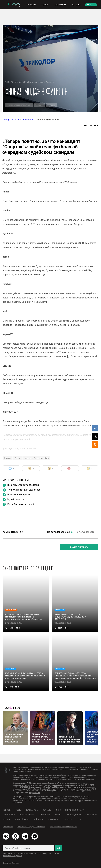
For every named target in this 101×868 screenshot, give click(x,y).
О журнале (53, 819)
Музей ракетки (16, 499)
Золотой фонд (22, 819)
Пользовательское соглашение (63, 827)
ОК (58, 848)
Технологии (9, 815)
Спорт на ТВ (45, 815)
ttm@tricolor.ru (34, 793)
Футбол (39, 105)
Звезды (58, 815)
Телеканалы (32, 810)
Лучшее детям (74, 815)
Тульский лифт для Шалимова (24, 490)
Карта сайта (8, 827)
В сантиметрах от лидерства (23, 485)
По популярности (85, 532)
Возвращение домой (19, 494)
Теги (79, 819)
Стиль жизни (92, 815)
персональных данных (12, 856)
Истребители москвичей (21, 504)
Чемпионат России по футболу (19, 105)
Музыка (7, 819)
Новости (52, 105)
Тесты (19, 810)
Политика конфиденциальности (31, 827)
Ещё (89, 5)
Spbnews (16, 863)
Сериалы (47, 810)
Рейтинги (38, 819)
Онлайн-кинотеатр (75, 810)
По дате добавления (58, 532)
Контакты (67, 819)
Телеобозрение (27, 815)
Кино (58, 810)
